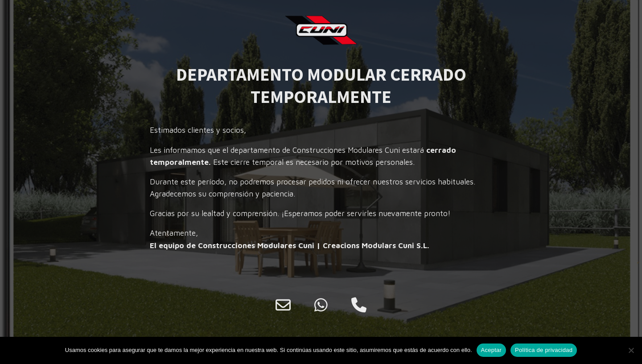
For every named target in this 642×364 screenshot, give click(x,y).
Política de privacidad (544, 350)
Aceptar (492, 350)
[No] (631, 350)
